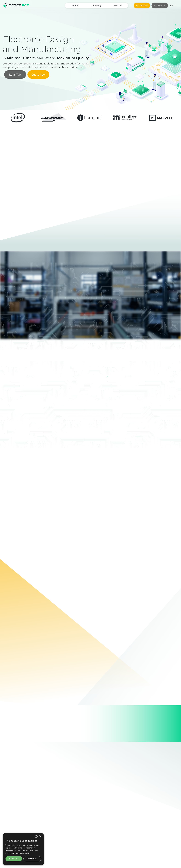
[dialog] (23, 849)
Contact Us (160, 5)
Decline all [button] (32, 859)
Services (118, 5)
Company (97, 5)
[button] (97, 5)
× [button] (40, 836)
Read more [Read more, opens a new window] (25, 853)
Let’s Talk (15, 75)
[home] (16, 5)
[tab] (23, 391)
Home (75, 5)
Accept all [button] (14, 859)
